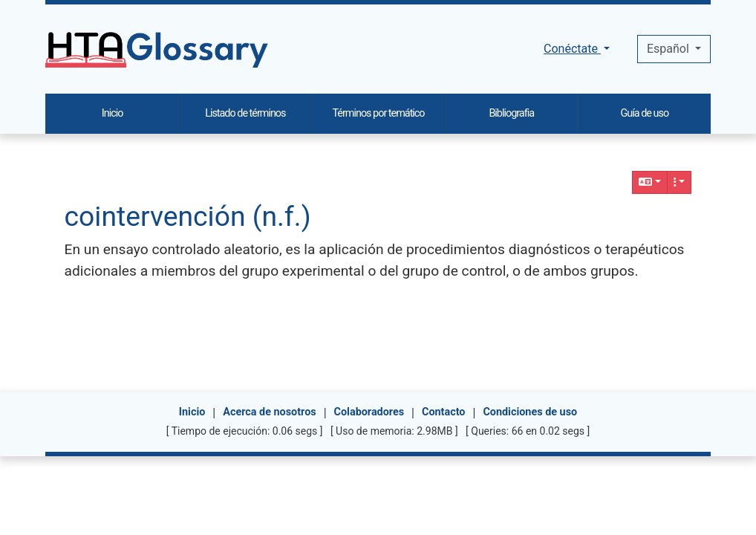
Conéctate (572, 49)
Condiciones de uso (530, 412)
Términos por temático (378, 113)
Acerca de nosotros (269, 412)
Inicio (192, 412)
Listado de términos (245, 113)
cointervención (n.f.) (188, 216)
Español (669, 49)
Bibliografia (511, 113)
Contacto (443, 412)
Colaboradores (369, 412)
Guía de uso (645, 113)
